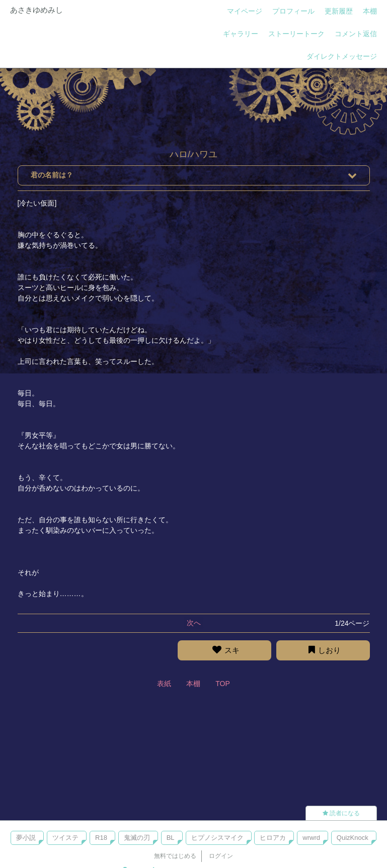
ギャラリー (241, 34)
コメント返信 (356, 34)
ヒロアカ (273, 838)
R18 (101, 838)
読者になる (341, 813)
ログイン (221, 856)
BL (171, 838)
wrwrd (311, 838)
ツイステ (65, 838)
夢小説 (26, 838)
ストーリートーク (296, 34)
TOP (223, 684)
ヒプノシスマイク (217, 838)
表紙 (164, 684)
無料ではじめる (175, 856)
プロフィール (293, 11)
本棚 (370, 11)
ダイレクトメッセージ (342, 56)
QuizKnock (353, 838)
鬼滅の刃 (137, 838)
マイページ (245, 11)
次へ (194, 623)
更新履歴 (339, 11)
